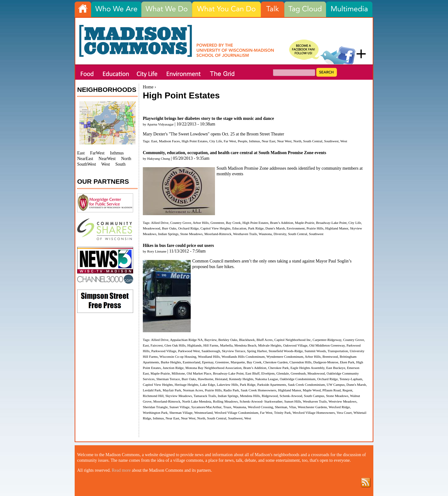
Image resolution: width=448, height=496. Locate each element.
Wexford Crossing (260, 407)
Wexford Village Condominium (236, 413)
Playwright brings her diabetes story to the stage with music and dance (208, 118)
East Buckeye (336, 368)
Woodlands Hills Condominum (243, 357)
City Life (216, 141)
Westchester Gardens (312, 407)
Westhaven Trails (245, 234)
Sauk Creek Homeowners (259, 390)
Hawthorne (206, 379)
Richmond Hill (153, 396)
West (344, 141)
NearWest (107, 159)
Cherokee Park (278, 368)
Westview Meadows (343, 401)
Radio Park (231, 390)
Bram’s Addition (282, 223)
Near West (284, 141)
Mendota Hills (250, 396)
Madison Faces (169, 141)
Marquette (238, 362)
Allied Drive (160, 223)
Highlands (194, 345)
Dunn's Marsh (275, 228)
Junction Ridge (173, 368)
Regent (348, 390)
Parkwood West (189, 351)
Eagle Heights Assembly (308, 368)
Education (239, 228)
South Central (313, 141)
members (233, 261)
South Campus (314, 396)
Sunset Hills (292, 401)
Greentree (217, 223)
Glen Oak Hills (175, 345)
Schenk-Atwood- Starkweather (261, 401)
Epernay (208, 362)
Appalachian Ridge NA (186, 340)
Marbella (226, 345)
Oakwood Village (295, 345)
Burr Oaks (169, 228)
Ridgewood (270, 396)
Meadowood (152, 228)
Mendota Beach (245, 345)
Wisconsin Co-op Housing (178, 357)
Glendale (282, 373)
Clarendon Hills (300, 362)
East (154, 141)
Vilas (293, 407)
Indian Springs (168, 234)
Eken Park (347, 362)
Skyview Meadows (178, 396)
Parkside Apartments (272, 385)
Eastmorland (191, 362)
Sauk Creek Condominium (306, 385)
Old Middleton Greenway (327, 345)
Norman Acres (193, 390)
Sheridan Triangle (155, 407)
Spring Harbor (257, 351)
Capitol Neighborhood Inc (293, 340)
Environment (296, 228)
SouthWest (86, 164)
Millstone (178, 373)
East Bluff (252, 373)
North (297, 141)
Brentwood (330, 357)
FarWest (97, 153)
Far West (230, 141)
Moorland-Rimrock (218, 234)
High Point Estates (195, 141)
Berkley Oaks (228, 340)
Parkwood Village (164, 351)
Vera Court (344, 413)
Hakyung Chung (159, 158)
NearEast (85, 159)
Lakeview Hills (228, 385)
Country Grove (181, 223)
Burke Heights (171, 362)
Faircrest (157, 345)
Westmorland (203, 413)
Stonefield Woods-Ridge (286, 351)
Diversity (280, 234)
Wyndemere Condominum (285, 357)
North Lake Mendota (197, 401)
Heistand (221, 379)
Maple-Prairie (305, 223)
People (242, 141)
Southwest (331, 141)
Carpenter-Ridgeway (327, 340)
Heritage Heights (186, 385)
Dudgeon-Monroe (326, 362)
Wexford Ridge (339, 407)
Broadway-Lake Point (331, 223)
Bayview (210, 340)
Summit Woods (315, 351)
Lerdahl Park (152, 390)
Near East (268, 141)
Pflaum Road (331, 390)
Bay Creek (233, 223)
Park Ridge (256, 228)
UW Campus (336, 385)
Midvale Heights (270, 345)
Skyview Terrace (233, 351)
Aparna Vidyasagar (160, 124)
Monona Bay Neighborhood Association (214, 368)
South (121, 164)
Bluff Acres (264, 340)
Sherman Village (181, 413)
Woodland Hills (209, 357)
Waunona (265, 234)
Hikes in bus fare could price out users (178, 246)
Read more (121, 470)
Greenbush (298, 373)
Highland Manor (337, 228)
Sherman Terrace (168, 379)
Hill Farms (211, 345)
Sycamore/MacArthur (206, 407)
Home (148, 87)
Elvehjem (268, 373)
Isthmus (254, 141)
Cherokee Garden (275, 362)
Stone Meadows (191, 234)
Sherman (281, 407)
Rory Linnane (157, 251)
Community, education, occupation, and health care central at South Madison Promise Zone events (234, 153)
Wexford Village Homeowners (314, 413)
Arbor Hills (201, 223)
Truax (227, 407)
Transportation (338, 351)
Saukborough (211, 351)
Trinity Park (282, 413)
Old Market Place (199, 373)
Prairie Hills (315, 228)
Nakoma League (267, 379)
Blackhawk (247, 340)
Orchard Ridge (188, 228)
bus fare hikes (222, 267)
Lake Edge (208, 385)
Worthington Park (155, 413)
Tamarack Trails (205, 396)
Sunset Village (179, 407)
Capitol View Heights (215, 228)
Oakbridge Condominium (298, 379)
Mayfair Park (172, 390)
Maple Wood (312, 390)
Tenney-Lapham (351, 379)
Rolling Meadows (226, 401)
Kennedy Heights (241, 379)
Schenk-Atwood (291, 396)
